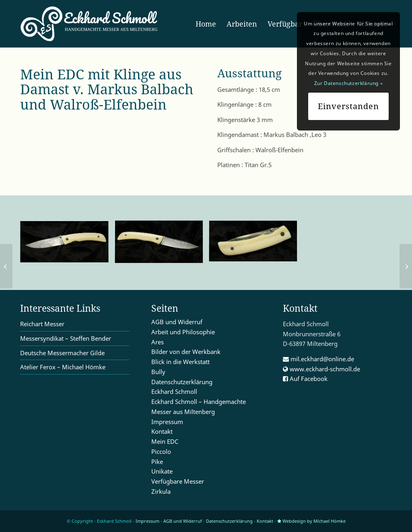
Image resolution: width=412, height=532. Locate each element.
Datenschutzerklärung (182, 382)
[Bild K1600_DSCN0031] (256, 245)
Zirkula (161, 491)
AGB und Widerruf (177, 322)
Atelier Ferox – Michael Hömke (63, 367)
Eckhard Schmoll (174, 391)
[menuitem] (206, 24)
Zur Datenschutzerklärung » (349, 83)
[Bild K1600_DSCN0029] (67, 245)
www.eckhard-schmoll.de (321, 369)
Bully (158, 372)
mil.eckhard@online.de (318, 359)
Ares (158, 342)
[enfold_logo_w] (92, 24)
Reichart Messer (42, 324)
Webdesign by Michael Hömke (311, 521)
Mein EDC (165, 441)
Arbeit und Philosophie (183, 332)
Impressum (167, 422)
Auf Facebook (305, 379)
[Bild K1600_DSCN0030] (162, 246)
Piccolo (161, 451)
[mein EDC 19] (406, 266)
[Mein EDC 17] (6, 266)
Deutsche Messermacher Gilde (62, 353)
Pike (157, 462)
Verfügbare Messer (178, 481)
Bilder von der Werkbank (186, 352)
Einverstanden (348, 106)
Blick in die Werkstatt (180, 362)
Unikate (162, 471)
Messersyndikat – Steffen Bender (66, 338)
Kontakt (162, 431)
